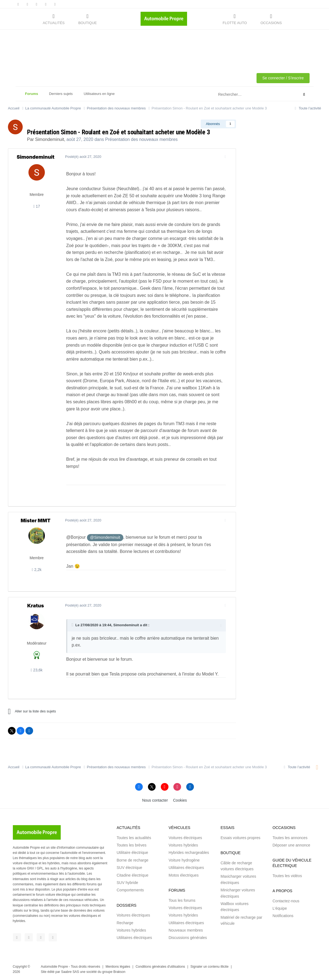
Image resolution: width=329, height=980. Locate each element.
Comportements (130, 890)
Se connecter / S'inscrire (283, 78)
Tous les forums (182, 900)
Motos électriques (184, 875)
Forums (32, 96)
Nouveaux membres (186, 930)
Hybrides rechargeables (189, 853)
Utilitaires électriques (134, 938)
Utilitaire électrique (133, 853)
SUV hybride (128, 883)
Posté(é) (81, 157)
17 (37, 206)
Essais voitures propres (241, 838)
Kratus (35, 606)
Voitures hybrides (131, 930)
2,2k (37, 570)
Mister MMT (35, 521)
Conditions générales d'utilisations (160, 967)
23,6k (37, 670)
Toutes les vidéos (287, 876)
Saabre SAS (70, 972)
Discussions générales (188, 938)
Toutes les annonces (290, 838)
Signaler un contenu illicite (209, 967)
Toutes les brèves (132, 845)
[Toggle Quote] (71, 625)
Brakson (119, 972)
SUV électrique (129, 868)
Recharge (125, 923)
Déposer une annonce (292, 845)
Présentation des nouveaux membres (142, 139)
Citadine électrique (133, 875)
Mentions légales (118, 967)
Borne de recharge (133, 860)
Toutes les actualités (134, 838)
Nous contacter (155, 800)
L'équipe (280, 908)
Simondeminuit (50, 139)
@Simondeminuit (103, 537)
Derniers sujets (61, 94)
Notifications (283, 916)
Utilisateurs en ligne (99, 94)
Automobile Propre (54, 967)
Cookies (180, 800)
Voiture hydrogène (184, 860)
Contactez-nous (286, 901)
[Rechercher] (245, 95)
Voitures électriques (133, 915)
